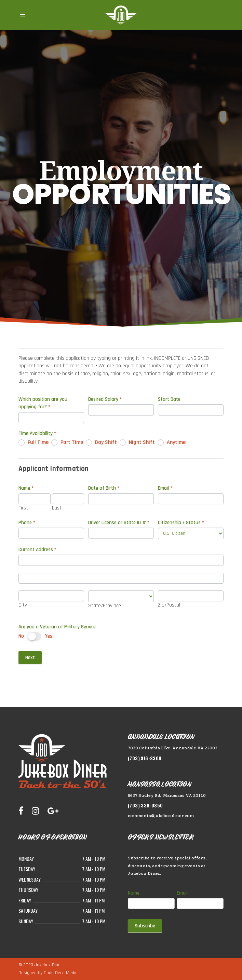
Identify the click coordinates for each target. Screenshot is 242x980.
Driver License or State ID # (119, 523)
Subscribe (145, 926)
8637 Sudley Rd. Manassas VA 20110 (167, 795)
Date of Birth (104, 488)
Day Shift (101, 442)
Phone (27, 523)
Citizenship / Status (181, 523)
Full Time (33, 442)
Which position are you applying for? (43, 403)
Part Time (67, 442)
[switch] (35, 636)
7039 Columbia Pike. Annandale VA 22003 (173, 748)
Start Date (169, 399)
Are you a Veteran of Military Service (57, 627)
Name (134, 893)
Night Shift (137, 442)
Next (30, 658)
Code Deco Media (61, 973)
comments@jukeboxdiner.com (161, 816)
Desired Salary (105, 399)
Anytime (172, 442)
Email (165, 488)
